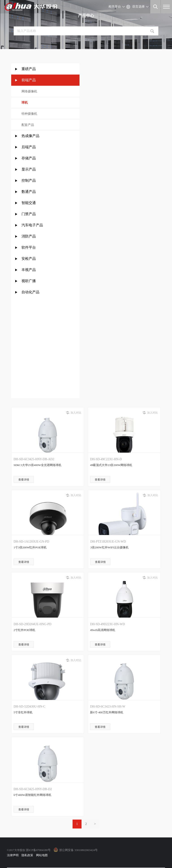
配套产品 (28, 125)
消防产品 (29, 236)
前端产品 (29, 80)
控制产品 (29, 180)
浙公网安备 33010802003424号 (78, 850)
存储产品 (29, 158)
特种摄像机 (29, 114)
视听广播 (29, 281)
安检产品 (29, 259)
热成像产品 (30, 136)
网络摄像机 (29, 91)
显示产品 (29, 169)
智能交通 (29, 203)
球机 (25, 103)
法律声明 (13, 855)
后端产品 (29, 147)
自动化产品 (30, 292)
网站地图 (42, 855)
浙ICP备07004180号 (38, 850)
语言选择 (138, 7)
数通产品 (29, 192)
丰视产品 (29, 270)
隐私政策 (27, 855)
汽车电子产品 (32, 225)
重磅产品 (29, 69)
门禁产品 (29, 214)
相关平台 (115, 7)
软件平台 (29, 247)
